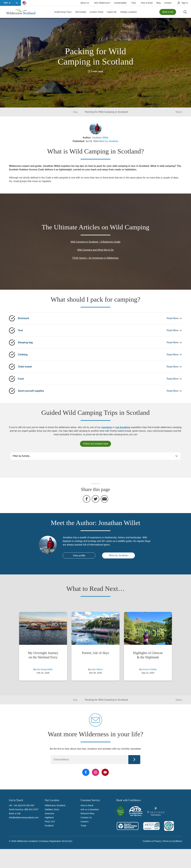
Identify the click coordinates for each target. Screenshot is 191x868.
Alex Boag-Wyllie (45, 669)
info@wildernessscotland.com (24, 817)
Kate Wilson (97, 669)
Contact (168, 3)
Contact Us (86, 817)
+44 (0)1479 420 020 (24, 805)
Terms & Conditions (172, 841)
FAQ (134, 3)
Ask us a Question (90, 809)
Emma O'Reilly (149, 669)
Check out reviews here (95, 444)
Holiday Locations (129, 12)
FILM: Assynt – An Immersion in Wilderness (96, 258)
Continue (134, 760)
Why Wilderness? (102, 3)
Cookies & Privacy (152, 841)
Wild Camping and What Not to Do (96, 250)
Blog (158, 3)
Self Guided (81, 12)
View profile (79, 556)
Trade (83, 826)
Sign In (185, 3)
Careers (85, 821)
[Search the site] (185, 12)
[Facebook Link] (86, 772)
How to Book (147, 3)
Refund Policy (88, 813)
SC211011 (67, 841)
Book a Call (168, 12)
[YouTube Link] (105, 772)
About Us (85, 3)
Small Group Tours (63, 12)
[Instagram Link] (95, 772)
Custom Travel (96, 12)
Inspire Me (112, 12)
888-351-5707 (31, 809)
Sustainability (120, 3)
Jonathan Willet (100, 138)
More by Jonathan (109, 141)
